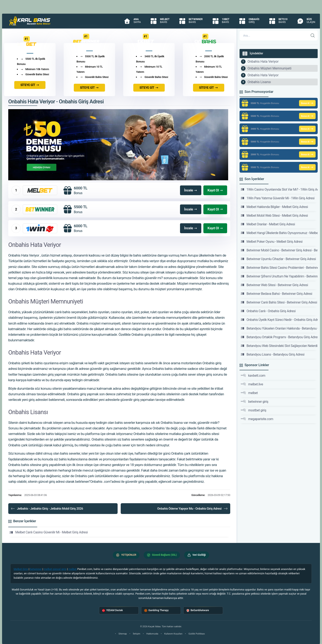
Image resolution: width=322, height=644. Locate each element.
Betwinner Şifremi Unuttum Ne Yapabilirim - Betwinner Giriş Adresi (279, 276)
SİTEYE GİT (30, 85)
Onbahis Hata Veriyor (263, 62)
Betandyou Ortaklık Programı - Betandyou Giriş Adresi (279, 337)
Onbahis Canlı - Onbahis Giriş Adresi (268, 311)
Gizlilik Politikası (197, 634)
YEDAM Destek (112, 610)
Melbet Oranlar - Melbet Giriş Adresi (268, 224)
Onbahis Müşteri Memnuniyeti (270, 68)
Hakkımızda (152, 634)
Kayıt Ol (215, 190)
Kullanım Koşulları (173, 634)
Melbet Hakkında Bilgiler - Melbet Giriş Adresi (274, 207)
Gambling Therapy (156, 610)
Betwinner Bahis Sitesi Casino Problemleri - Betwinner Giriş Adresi (279, 268)
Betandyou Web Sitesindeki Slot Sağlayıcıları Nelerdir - (279, 346)
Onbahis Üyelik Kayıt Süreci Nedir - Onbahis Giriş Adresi (279, 320)
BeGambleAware (198, 610)
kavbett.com (253, 375)
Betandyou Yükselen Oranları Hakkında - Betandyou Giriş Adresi (279, 328)
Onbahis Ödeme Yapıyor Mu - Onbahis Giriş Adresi (193, 509)
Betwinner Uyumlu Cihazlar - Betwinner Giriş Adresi (278, 259)
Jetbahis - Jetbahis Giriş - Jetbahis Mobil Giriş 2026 (47, 509)
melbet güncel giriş (55, 569)
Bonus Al (307, 103)
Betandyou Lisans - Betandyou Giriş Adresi (273, 354)
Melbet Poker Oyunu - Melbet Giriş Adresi (272, 241)
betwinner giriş (255, 401)
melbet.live (252, 384)
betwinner (36, 569)
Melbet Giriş (21, 569)
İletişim (137, 634)
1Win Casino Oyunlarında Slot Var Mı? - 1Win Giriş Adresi (279, 189)
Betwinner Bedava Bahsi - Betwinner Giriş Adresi (277, 294)
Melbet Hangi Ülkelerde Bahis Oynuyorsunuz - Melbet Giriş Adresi (279, 233)
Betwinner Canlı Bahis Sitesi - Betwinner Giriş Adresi (279, 302)
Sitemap (123, 634)
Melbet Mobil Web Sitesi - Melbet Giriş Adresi (274, 215)
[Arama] (274, 36)
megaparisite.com (257, 419)
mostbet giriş (254, 410)
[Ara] (313, 36)
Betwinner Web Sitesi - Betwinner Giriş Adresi (274, 285)
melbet (249, 393)
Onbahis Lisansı (259, 82)
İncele (191, 190)
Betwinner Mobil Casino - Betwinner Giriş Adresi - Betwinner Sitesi (279, 250)
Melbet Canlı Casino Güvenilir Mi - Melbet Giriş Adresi (49, 532)
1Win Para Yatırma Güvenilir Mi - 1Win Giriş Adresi (278, 198)
